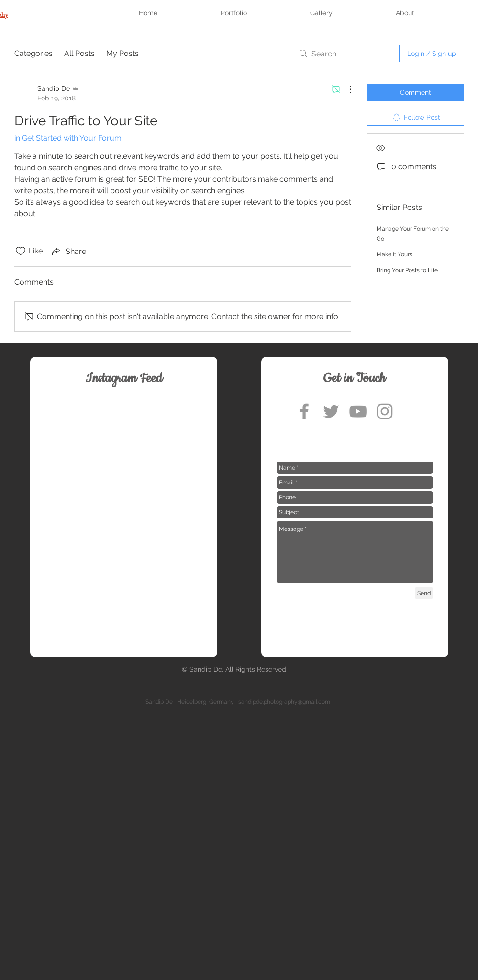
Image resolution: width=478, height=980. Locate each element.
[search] (341, 54)
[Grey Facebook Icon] (304, 411)
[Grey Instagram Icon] (385, 411)
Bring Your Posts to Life (407, 270)
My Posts (122, 53)
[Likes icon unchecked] (21, 251)
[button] (259, 13)
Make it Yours (395, 254)
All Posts (79, 53)
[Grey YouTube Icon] (358, 411)
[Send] (424, 593)
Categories (33, 53)
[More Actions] (345, 89)
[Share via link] (68, 251)
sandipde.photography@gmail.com (284, 702)
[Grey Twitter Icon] (331, 411)
